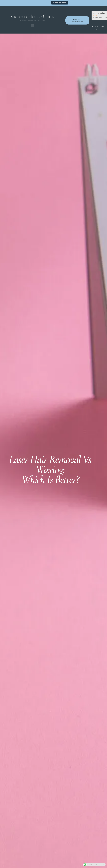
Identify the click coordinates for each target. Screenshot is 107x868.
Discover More (60, 3)
